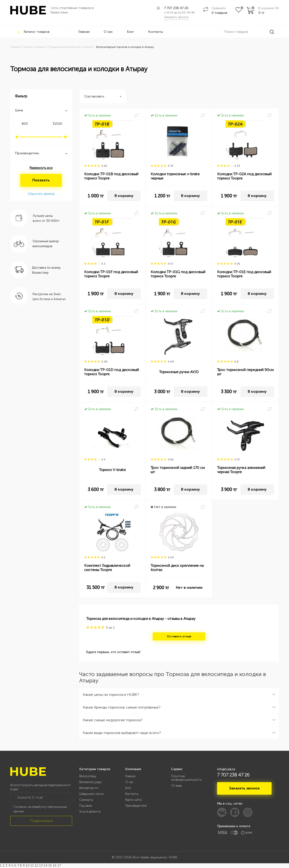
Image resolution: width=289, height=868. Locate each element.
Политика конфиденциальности (186, 778)
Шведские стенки (91, 794)
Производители (136, 806)
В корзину (124, 196)
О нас (108, 32)
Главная (84, 32)
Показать (41, 180)
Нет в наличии (189, 587)
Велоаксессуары (90, 782)
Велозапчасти (89, 788)
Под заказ (86, 806)
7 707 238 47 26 (176, 8)
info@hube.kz (226, 769)
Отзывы (177, 786)
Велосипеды (88, 776)
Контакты (156, 32)
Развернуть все (41, 168)
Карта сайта (133, 800)
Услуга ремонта (90, 812)
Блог (131, 32)
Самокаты (86, 800)
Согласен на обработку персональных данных (40, 809)
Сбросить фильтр (41, 194)
